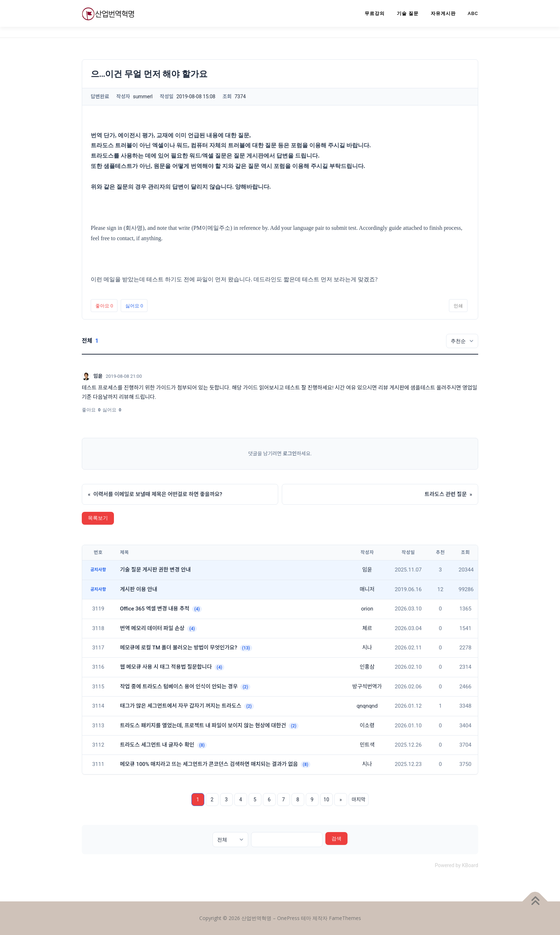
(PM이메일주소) (212, 228)
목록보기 (98, 518)
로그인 (290, 454)
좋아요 (104, 306)
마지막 (359, 800)
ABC (473, 13)
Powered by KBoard (456, 865)
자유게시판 (443, 13)
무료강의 (375, 13)
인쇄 (458, 306)
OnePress (288, 918)
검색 (336, 838)
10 (326, 800)
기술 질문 (407, 13)
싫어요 (134, 306)
